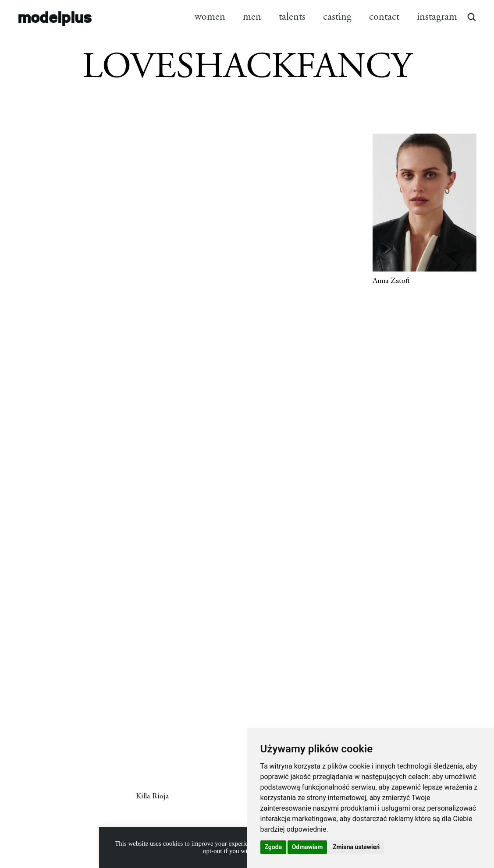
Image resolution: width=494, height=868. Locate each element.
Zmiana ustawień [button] (356, 847)
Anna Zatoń (391, 281)
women (210, 17)
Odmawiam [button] (307, 847)
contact (384, 17)
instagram (437, 17)
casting (337, 17)
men (252, 17)
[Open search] (471, 17)
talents (292, 17)
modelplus (55, 16)
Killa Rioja (152, 796)
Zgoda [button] (274, 847)
